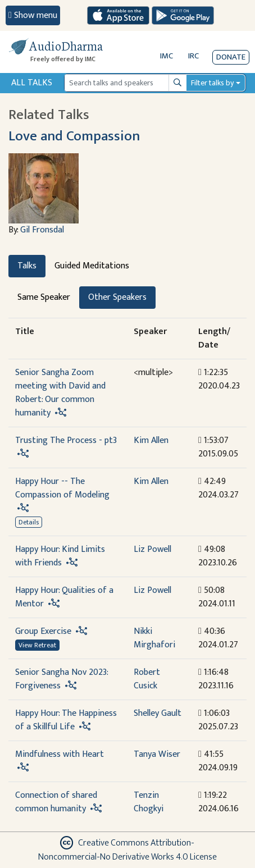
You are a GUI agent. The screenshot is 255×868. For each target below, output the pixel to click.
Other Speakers (117, 297)
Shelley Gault (158, 713)
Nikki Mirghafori (154, 638)
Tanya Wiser (157, 754)
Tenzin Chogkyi (149, 802)
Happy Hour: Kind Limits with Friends (60, 556)
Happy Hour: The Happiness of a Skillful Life (66, 720)
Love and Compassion (74, 136)
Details (29, 522)
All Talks (32, 83)
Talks (27, 266)
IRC (193, 56)
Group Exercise (43, 631)
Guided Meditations (92, 266)
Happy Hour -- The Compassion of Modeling (62, 488)
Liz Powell (152, 549)
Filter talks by (212, 83)
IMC (167, 56)
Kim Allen (151, 440)
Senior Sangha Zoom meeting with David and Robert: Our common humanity (60, 393)
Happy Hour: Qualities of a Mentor (64, 597)
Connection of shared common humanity (56, 802)
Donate (231, 57)
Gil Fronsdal (42, 230)
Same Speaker (44, 297)
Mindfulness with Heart (60, 754)
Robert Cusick (147, 679)
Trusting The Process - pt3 (66, 440)
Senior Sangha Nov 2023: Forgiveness (62, 679)
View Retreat (37, 645)
